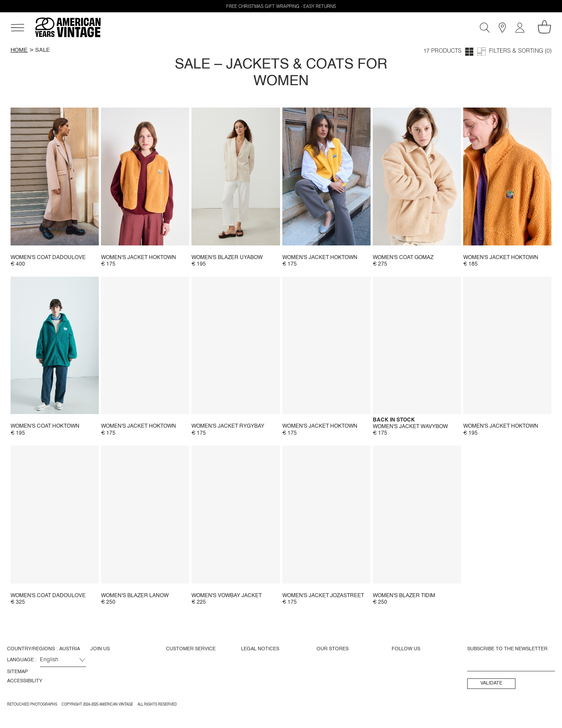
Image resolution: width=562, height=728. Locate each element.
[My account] (520, 28)
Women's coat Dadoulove (48, 258)
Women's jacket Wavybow (410, 427)
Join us (100, 649)
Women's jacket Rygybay (228, 426)
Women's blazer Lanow (135, 596)
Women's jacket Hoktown (139, 258)
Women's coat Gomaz (403, 258)
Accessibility (25, 681)
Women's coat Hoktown (45, 426)
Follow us (406, 649)
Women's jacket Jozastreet (323, 596)
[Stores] (502, 28)
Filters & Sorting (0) (520, 52)
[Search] (485, 28)
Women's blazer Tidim (404, 596)
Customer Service (191, 649)
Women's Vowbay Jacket (227, 596)
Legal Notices (260, 649)
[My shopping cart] (544, 27)
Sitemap (17, 672)
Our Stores (333, 649)
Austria (70, 649)
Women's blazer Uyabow (227, 258)
